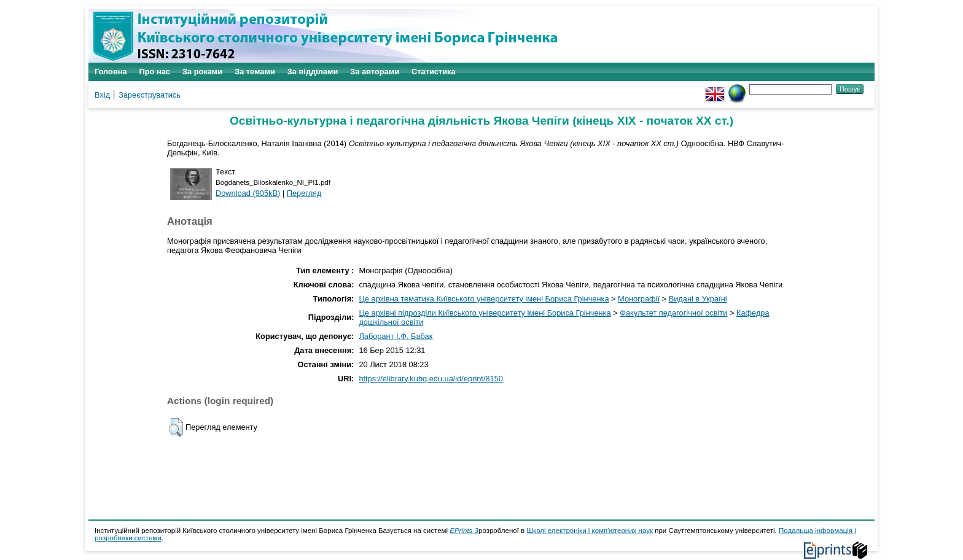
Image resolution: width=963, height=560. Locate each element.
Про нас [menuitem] (155, 72)
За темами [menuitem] (255, 72)
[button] (176, 427)
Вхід (102, 95)
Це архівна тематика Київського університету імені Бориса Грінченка (484, 299)
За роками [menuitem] (202, 72)
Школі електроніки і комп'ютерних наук (590, 531)
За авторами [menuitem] (375, 72)
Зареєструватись (150, 95)
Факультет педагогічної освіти (673, 313)
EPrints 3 (464, 531)
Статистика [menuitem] (434, 72)
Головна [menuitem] (111, 72)
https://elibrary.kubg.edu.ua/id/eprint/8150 (431, 379)
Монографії (639, 299)
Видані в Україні (698, 299)
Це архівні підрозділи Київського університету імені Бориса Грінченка (485, 313)
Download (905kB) (248, 193)
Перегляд (304, 193)
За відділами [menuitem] (313, 72)
